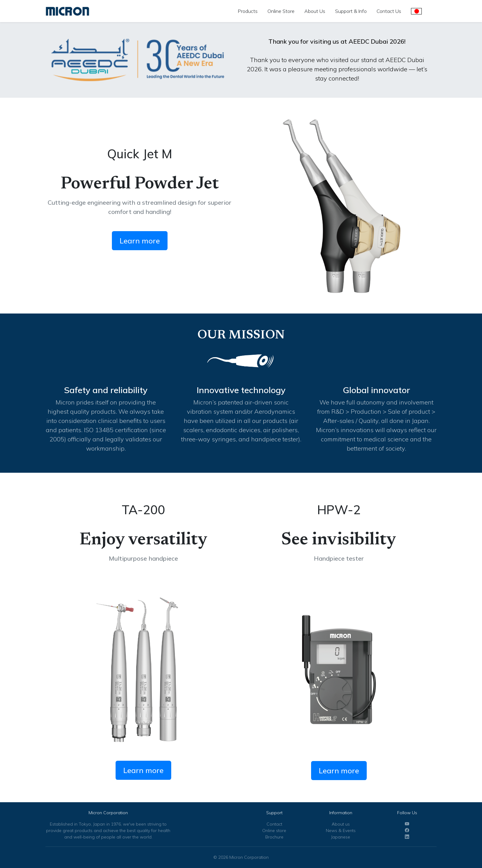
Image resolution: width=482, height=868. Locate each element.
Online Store (281, 11)
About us (341, 824)
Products (248, 11)
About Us (315, 11)
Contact (274, 824)
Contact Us (389, 11)
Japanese (341, 837)
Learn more (140, 241)
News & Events (341, 831)
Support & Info (351, 11)
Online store (274, 831)
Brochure (274, 837)
